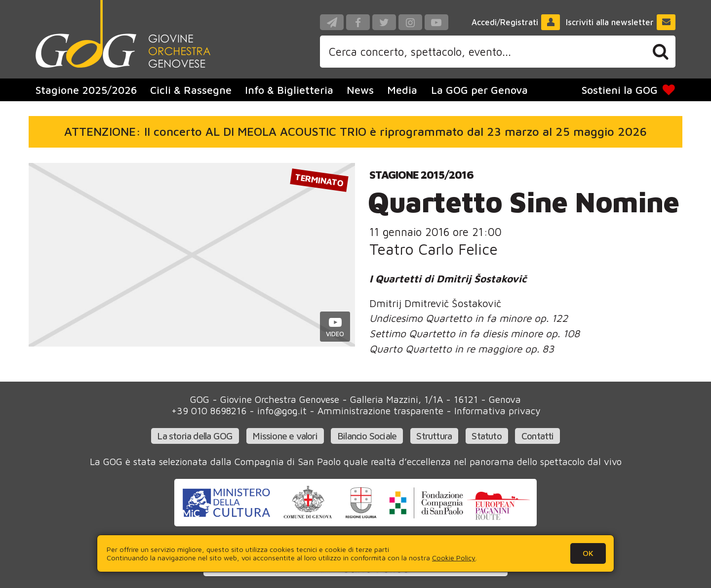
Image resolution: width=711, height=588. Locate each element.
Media (402, 90)
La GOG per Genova (479, 90)
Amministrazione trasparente (380, 411)
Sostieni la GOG (629, 90)
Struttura (434, 436)
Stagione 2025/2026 (86, 90)
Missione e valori (285, 436)
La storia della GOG (195, 436)
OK (588, 553)
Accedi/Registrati (516, 22)
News (360, 90)
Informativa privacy (497, 411)
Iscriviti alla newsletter (621, 22)
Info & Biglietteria (289, 90)
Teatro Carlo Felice (434, 249)
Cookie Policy (454, 558)
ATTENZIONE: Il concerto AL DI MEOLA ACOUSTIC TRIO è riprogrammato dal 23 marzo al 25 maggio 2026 (355, 131)
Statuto (486, 436)
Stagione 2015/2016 (421, 175)
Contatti (538, 436)
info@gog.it (282, 411)
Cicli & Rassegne (191, 90)
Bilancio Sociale (367, 436)
